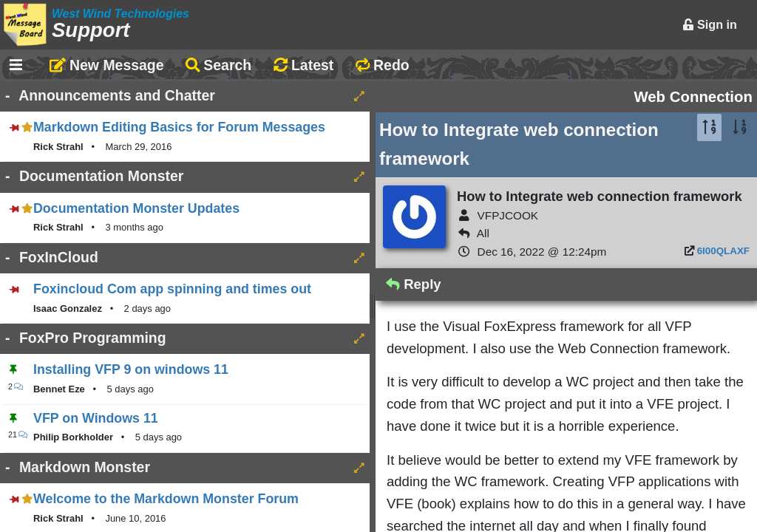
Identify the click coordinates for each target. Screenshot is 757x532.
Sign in (710, 24)
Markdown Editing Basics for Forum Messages (179, 127)
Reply (414, 284)
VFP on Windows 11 (96, 418)
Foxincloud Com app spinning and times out (172, 289)
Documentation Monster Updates (136, 208)
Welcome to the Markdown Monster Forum (166, 499)
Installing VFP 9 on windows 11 (131, 369)
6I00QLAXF (723, 251)
